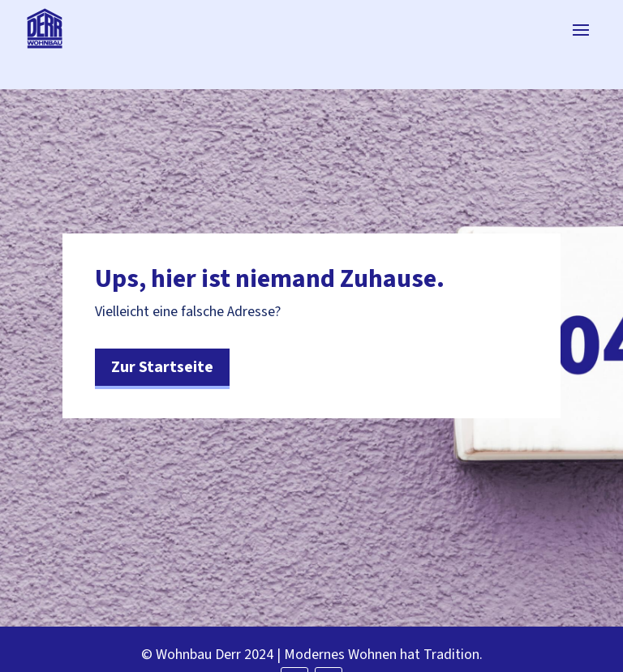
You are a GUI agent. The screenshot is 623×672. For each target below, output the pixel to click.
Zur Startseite (162, 367)
